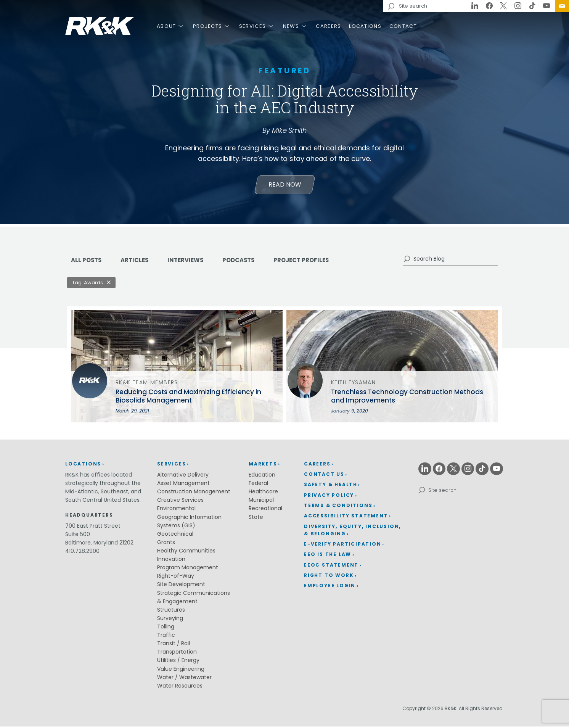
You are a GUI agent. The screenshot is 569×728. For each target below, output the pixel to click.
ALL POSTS (87, 262)
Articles (137, 262)
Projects (207, 26)
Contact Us (562, 6)
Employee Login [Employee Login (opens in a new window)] (330, 587)
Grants (166, 544)
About (166, 26)
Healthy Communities (186, 552)
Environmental (176, 510)
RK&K (100, 26)
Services (252, 26)
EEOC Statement (331, 566)
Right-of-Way (176, 578)
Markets (263, 465)
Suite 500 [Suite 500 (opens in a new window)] (78, 536)
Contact (403, 26)
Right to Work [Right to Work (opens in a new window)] (329, 577)
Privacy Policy (329, 497)
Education (262, 476)
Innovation (171, 561)
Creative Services (180, 502)
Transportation (177, 654)
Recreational (265, 510)
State (256, 519)
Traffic (166, 637)
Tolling (166, 628)
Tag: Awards (88, 284)
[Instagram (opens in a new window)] (518, 6)
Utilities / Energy (178, 662)
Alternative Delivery (183, 476)
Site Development (181, 586)
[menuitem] (562, 6)
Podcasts (247, 262)
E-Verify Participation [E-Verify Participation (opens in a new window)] (343, 545)
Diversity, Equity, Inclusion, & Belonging (352, 532)
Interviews (191, 262)
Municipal (261, 502)
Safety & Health (331, 486)
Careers (328, 26)
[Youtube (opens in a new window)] (546, 6)
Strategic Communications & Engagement (194, 599)
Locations (365, 26)
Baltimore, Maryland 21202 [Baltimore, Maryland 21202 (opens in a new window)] (99, 544)
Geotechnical (175, 535)
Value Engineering (181, 670)
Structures (171, 611)
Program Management (188, 569)
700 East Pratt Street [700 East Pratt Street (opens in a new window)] (93, 527)
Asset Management (183, 485)
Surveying (170, 620)
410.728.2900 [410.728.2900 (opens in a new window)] (82, 552)
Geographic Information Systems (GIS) (189, 523)
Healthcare (263, 493)
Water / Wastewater (184, 679)
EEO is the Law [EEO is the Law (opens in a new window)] (328, 556)
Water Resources (180, 687)
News (291, 26)
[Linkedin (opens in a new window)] (475, 6)
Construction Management (194, 493)
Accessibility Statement (346, 518)
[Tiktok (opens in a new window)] (532, 6)
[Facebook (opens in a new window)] (489, 6)
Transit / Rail (174, 645)
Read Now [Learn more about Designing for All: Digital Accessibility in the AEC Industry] (285, 186)
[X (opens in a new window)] (504, 6)
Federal (258, 485)
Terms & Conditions (338, 507)
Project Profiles (313, 262)
